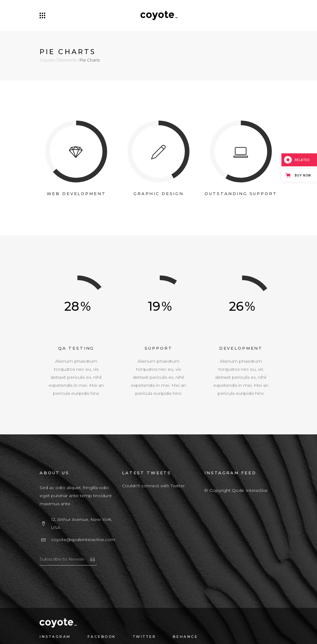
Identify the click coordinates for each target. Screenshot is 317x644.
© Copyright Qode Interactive (236, 490)
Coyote (47, 60)
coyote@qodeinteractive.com (83, 540)
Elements (67, 60)
